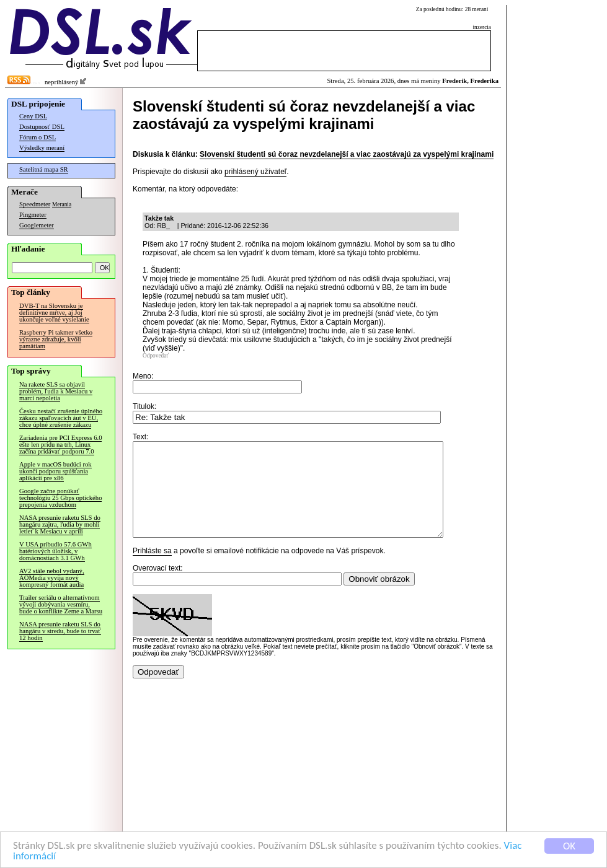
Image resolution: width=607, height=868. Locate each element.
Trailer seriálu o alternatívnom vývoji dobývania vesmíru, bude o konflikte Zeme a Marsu (61, 604)
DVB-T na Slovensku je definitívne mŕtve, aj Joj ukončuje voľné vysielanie (54, 313)
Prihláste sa (152, 569)
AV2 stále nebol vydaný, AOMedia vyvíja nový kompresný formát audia (52, 578)
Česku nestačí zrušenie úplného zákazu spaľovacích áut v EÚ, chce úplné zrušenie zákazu (61, 418)
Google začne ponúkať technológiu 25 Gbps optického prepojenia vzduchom (60, 498)
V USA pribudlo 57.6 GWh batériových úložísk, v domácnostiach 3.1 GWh (55, 551)
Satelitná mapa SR (44, 169)
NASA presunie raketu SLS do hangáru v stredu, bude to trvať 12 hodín (60, 631)
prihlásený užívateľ (255, 172)
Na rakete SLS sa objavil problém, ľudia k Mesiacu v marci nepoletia (56, 391)
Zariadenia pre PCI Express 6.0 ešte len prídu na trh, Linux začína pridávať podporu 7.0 (60, 445)
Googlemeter (37, 225)
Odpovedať (156, 356)
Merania (62, 204)
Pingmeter (33, 215)
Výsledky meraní (42, 148)
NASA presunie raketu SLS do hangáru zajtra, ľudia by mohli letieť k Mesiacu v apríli (60, 524)
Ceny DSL (33, 116)
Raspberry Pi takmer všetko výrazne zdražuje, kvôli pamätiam (56, 339)
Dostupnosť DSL (42, 127)
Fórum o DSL (38, 137)
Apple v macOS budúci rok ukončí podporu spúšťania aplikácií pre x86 (55, 471)
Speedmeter (35, 204)
